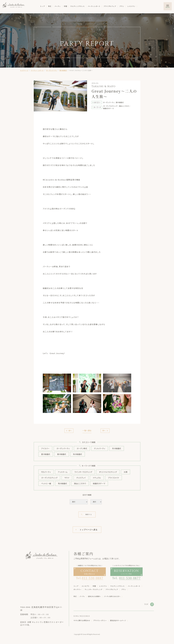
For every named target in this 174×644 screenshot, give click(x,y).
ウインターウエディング (83, 472)
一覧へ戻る (87, 430)
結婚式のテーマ (99, 483)
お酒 (126, 472)
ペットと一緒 (46, 483)
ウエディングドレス (77, 6)
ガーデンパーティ (52, 70)
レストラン (131, 6)
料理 (65, 6)
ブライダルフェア (110, 6)
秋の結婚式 (78, 454)
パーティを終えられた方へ (112, 596)
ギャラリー (77, 589)
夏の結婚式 (63, 70)
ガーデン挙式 (82, 448)
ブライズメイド (113, 478)
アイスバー (45, 448)
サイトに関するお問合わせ (82, 620)
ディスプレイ (81, 478)
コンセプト (85, 586)
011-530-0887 (93, 578)
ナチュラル (97, 478)
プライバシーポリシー (100, 620)
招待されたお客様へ (94, 596)
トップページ (24, 70)
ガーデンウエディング (49, 478)
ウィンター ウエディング (93, 589)
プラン (122, 6)
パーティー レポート (37, 70)
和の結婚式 (62, 483)
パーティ (58, 6)
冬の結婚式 (117, 448)
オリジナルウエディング (108, 472)
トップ (42, 6)
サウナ (67, 478)
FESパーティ (46, 472)
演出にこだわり (80, 483)
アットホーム (63, 472)
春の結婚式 (62, 454)
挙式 (50, 6)
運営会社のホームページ (118, 620)
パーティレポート (94, 6)
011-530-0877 (130, 578)
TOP (146, 604)
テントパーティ (100, 448)
